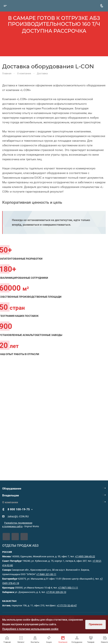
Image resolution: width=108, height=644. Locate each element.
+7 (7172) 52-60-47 (67, 605)
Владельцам (11, 495)
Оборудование (12, 489)
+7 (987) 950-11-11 (68, 588)
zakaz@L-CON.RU (18, 516)
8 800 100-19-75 (19, 509)
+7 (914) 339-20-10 (56, 592)
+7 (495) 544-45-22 (85, 556)
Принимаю (96, 624)
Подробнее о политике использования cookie (30, 629)
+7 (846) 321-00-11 (46, 574)
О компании (10, 502)
